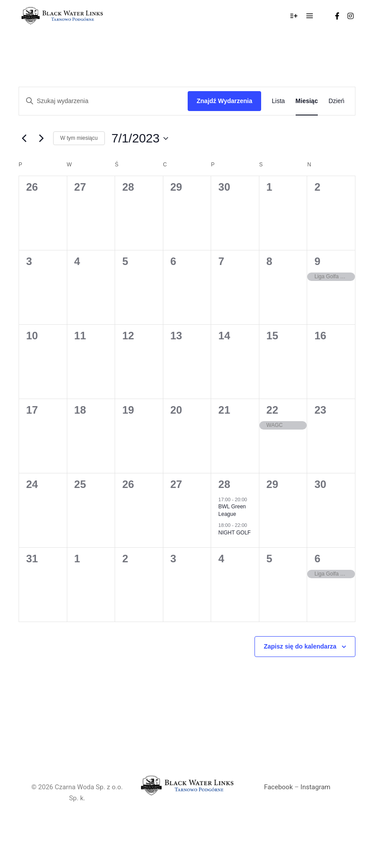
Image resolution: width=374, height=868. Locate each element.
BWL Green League (232, 510)
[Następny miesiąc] (41, 138)
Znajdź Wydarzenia (224, 101)
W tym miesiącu (79, 138)
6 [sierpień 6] (317, 559)
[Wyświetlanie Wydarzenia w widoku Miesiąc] (307, 101)
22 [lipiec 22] (272, 410)
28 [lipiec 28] (224, 484)
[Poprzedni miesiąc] (24, 138)
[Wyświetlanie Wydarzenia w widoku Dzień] (336, 101)
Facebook (278, 787)
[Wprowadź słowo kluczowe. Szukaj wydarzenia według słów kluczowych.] (103, 101)
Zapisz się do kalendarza (300, 646)
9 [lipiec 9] (317, 261)
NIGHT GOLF (234, 533)
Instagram (316, 787)
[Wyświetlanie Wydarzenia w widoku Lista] (278, 101)
